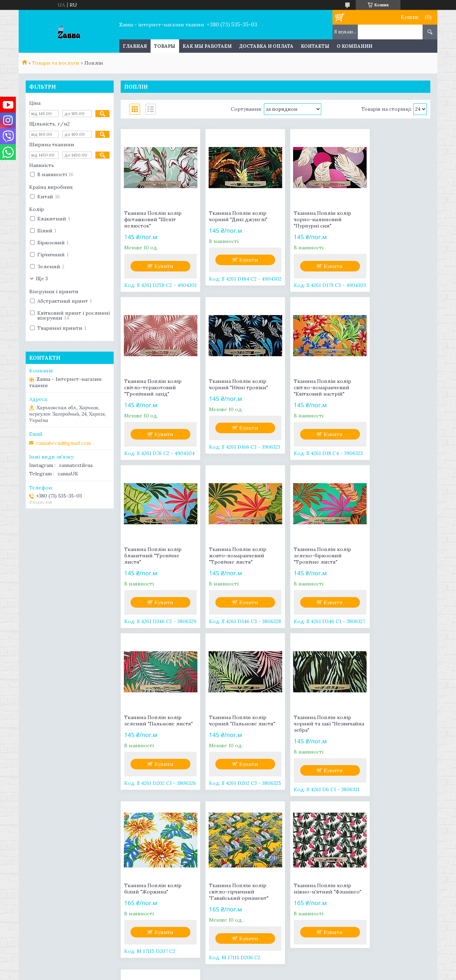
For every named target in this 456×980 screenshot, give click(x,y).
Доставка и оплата (266, 46)
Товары (165, 46)
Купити (161, 266)
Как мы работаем (207, 46)
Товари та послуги (56, 63)
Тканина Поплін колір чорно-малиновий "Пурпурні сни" (310, 219)
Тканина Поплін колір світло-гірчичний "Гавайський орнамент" (233, 724)
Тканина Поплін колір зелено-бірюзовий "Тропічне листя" (153, 556)
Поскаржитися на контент (235, 973)
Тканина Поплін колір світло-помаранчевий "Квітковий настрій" (232, 387)
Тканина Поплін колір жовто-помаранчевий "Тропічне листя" (389, 387)
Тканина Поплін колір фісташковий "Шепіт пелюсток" (153, 219)
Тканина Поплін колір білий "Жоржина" (153, 720)
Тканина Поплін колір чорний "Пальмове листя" (315, 552)
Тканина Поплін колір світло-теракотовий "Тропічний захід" (389, 219)
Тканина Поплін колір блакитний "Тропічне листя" (310, 387)
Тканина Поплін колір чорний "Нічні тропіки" (154, 384)
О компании (354, 46)
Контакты (315, 46)
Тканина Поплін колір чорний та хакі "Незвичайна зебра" (389, 556)
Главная (135, 46)
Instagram (41, 867)
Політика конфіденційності (295, 973)
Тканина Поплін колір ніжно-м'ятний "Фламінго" (310, 724)
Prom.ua (264, 960)
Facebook (40, 858)
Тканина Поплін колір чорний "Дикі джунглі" (232, 216)
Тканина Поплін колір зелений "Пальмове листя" (232, 556)
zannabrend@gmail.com (63, 443)
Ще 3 (42, 278)
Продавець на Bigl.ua (228, 967)
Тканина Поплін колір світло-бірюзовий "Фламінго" (389, 724)
